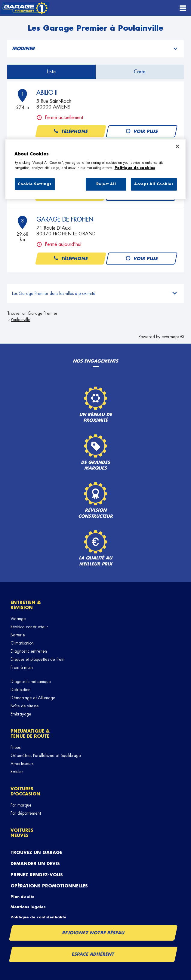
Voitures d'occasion (25, 791)
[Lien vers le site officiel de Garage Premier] (25, 8)
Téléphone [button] (70, 132)
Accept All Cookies (154, 184)
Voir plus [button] (142, 132)
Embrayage (21, 714)
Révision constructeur (29, 627)
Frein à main (22, 667)
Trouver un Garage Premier (32, 313)
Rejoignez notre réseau (93, 933)
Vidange (18, 619)
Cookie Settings (35, 184)
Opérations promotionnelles (49, 886)
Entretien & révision (26, 605)
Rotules (17, 772)
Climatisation (22, 643)
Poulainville (21, 320)
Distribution (20, 690)
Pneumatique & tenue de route (30, 734)
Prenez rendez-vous (37, 875)
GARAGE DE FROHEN (65, 219)
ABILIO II (47, 93)
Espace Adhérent (93, 954)
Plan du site (23, 897)
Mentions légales (28, 907)
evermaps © (173, 337)
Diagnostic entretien (29, 651)
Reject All (106, 184)
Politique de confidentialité (39, 917)
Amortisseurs (22, 764)
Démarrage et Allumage (33, 698)
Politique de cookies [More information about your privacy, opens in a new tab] (135, 168)
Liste (51, 72)
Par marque (21, 805)
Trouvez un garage (36, 853)
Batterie (18, 635)
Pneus (15, 747)
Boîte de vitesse (25, 706)
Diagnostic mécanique (31, 681)
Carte (140, 72)
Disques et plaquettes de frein (37, 659)
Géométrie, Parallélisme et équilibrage (46, 755)
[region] (96, 169)
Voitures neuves (22, 833)
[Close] (177, 146)
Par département (26, 813)
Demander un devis (35, 864)
